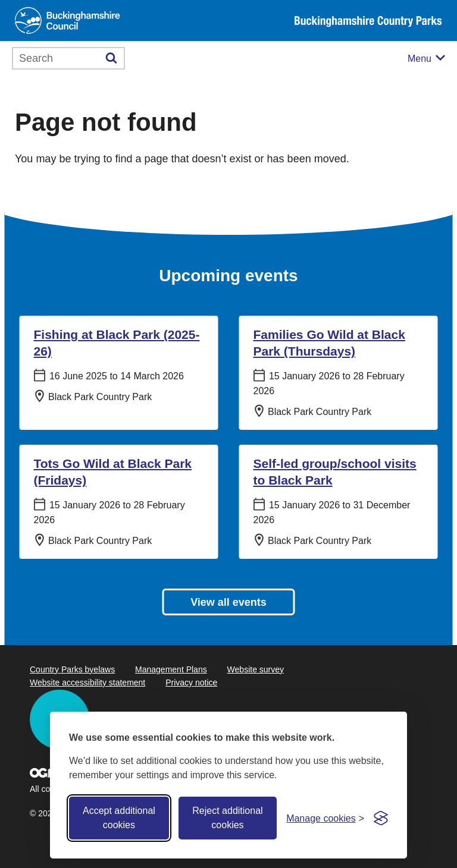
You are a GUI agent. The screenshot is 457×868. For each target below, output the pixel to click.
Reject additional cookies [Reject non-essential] (227, 818)
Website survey (256, 669)
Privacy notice (191, 683)
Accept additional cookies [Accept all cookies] (119, 818)
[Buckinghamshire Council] (68, 21)
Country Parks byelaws (72, 669)
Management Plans (171, 669)
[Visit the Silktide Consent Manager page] (381, 818)
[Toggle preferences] (325, 818)
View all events (228, 602)
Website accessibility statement (87, 683)
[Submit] (112, 58)
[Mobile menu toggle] (426, 59)
